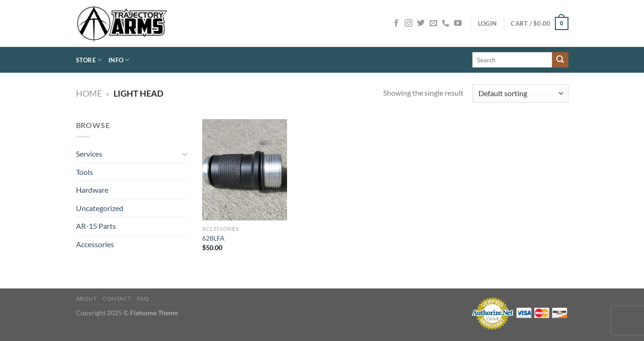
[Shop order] (520, 94)
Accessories (95, 244)
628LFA (213, 238)
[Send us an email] (433, 23)
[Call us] (446, 23)
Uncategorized (100, 208)
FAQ (143, 299)
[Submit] (560, 60)
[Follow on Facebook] (396, 23)
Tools (84, 172)
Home (89, 93)
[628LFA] (244, 170)
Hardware (92, 190)
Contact (117, 299)
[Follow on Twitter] (421, 23)
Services (89, 154)
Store (89, 60)
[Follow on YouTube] (458, 23)
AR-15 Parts (96, 226)
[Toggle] (185, 154)
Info (119, 60)
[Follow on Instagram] (409, 23)
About (87, 299)
